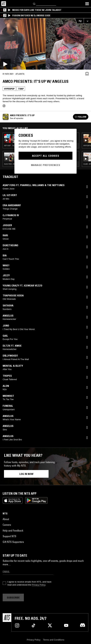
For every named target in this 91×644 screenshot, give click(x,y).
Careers (7, 525)
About (6, 519)
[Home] (4, 4)
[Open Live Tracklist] (79, 21)
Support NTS (9, 536)
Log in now (26, 474)
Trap (21, 89)
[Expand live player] (87, 21)
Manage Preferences (46, 165)
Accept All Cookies (46, 156)
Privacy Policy (39, 585)
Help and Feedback (13, 531)
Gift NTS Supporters (13, 542)
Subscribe (13, 597)
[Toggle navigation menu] (87, 4)
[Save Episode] (87, 74)
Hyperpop (9, 89)
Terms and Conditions (54, 640)
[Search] (34, 4)
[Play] (45, 44)
